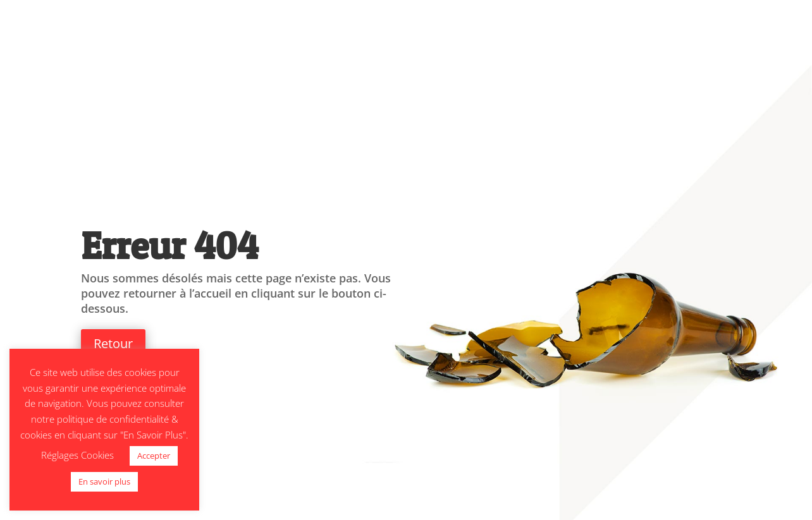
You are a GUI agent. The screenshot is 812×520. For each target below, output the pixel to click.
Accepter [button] (154, 456)
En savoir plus (104, 481)
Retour (113, 343)
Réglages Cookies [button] (77, 455)
